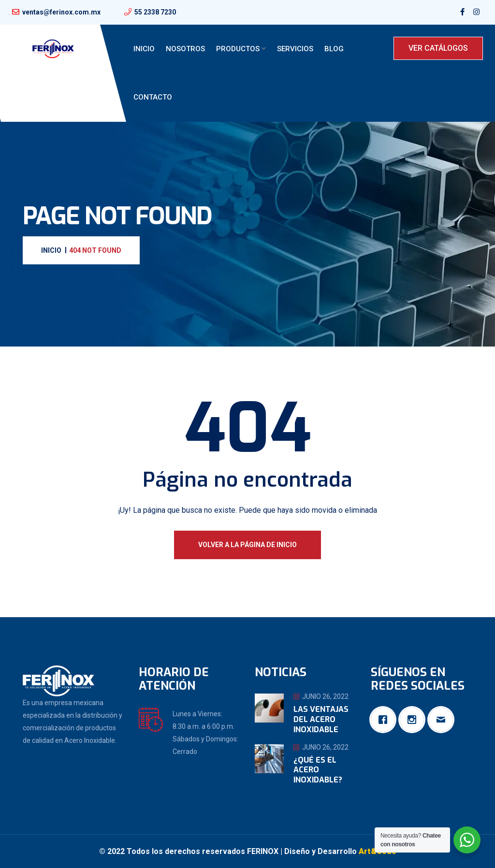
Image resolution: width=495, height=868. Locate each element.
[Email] (443, 720)
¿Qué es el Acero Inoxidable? (318, 770)
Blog (334, 49)
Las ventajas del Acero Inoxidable (321, 719)
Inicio (144, 49)
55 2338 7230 (155, 12)
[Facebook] (385, 720)
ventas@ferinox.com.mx (61, 12)
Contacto (153, 97)
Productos (238, 49)
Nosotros (185, 49)
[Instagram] (414, 720)
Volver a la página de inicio (247, 545)
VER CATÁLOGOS (438, 48)
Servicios (295, 49)
